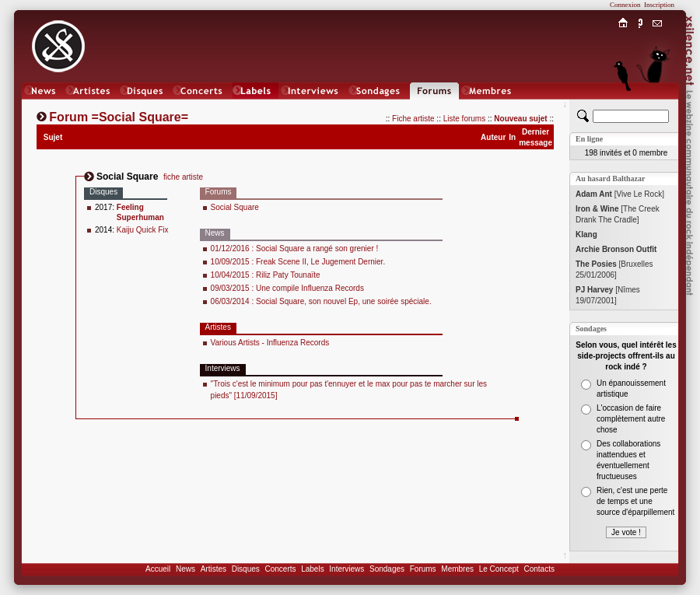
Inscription (659, 5)
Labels (312, 569)
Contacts (539, 569)
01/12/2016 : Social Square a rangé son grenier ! (295, 248)
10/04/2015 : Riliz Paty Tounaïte (266, 275)
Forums (423, 569)
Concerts (280, 569)
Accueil (158, 569)
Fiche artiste (413, 119)
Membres (457, 569)
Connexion (625, 5)
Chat (658, 106)
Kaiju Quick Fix (143, 230)
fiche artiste (183, 177)
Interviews (346, 569)
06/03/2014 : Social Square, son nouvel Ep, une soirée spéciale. (321, 301)
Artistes (213, 569)
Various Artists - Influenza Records (270, 343)
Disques (246, 569)
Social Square (235, 207)
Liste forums (464, 119)
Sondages (387, 569)
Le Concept (499, 569)
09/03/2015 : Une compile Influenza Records (287, 288)
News (185, 569)
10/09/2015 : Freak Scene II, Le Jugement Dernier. (298, 262)
